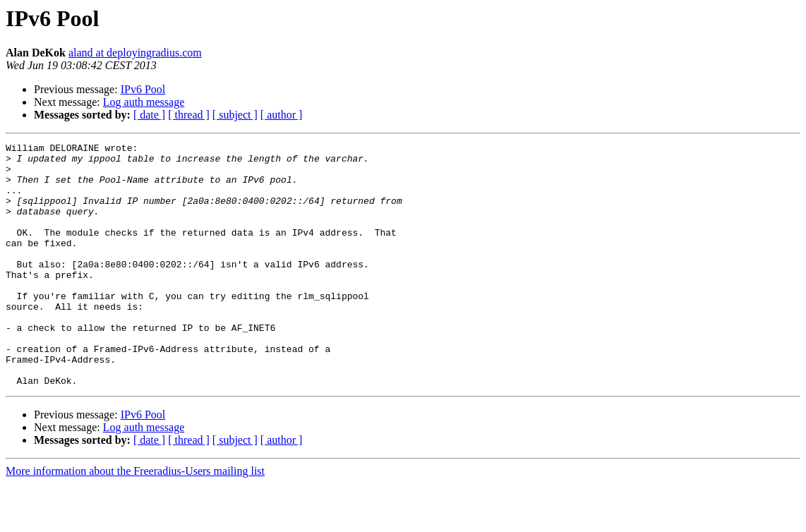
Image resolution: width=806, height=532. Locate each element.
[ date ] (149, 115)
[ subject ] (235, 115)
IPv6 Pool (143, 89)
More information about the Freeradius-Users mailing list (135, 520)
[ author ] (282, 115)
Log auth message (144, 102)
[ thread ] (189, 115)
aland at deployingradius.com (135, 53)
